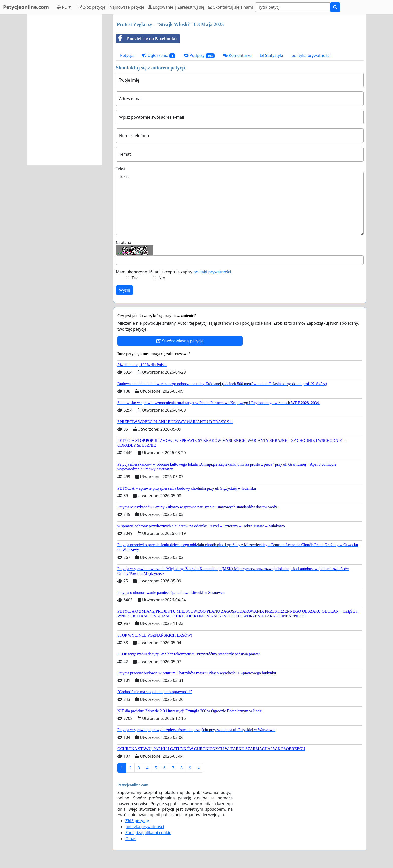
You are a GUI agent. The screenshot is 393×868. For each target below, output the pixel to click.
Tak (135, 278)
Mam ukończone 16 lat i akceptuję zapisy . (174, 272)
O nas (131, 839)
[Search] (292, 7)
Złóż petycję (91, 7)
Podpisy (199, 56)
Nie (162, 278)
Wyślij (124, 290)
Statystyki (272, 55)
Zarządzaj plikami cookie (148, 833)
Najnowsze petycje (127, 7)
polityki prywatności (212, 272)
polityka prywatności (311, 55)
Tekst (121, 169)
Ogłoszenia (158, 56)
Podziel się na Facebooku (146, 39)
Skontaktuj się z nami (230, 7)
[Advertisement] (64, 90)
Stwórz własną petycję (180, 341)
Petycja (127, 55)
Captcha (123, 242)
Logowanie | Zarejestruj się (176, 7)
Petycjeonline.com (26, 7)
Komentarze (237, 55)
